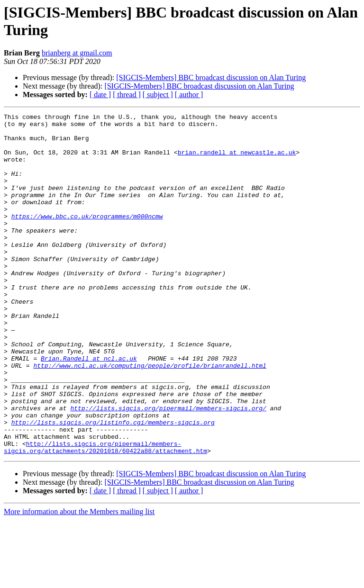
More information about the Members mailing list (79, 580)
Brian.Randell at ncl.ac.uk (89, 408)
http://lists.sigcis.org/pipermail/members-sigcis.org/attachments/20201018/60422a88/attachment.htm (105, 515)
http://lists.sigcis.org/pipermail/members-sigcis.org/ (168, 468)
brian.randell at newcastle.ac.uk (237, 161)
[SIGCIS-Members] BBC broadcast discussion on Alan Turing (211, 77)
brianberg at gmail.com (77, 53)
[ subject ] (158, 95)
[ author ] (189, 95)
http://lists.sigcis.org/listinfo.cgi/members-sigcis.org (113, 485)
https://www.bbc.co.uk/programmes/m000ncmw (87, 237)
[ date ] (100, 95)
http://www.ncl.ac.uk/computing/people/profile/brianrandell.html (150, 416)
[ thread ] (127, 95)
